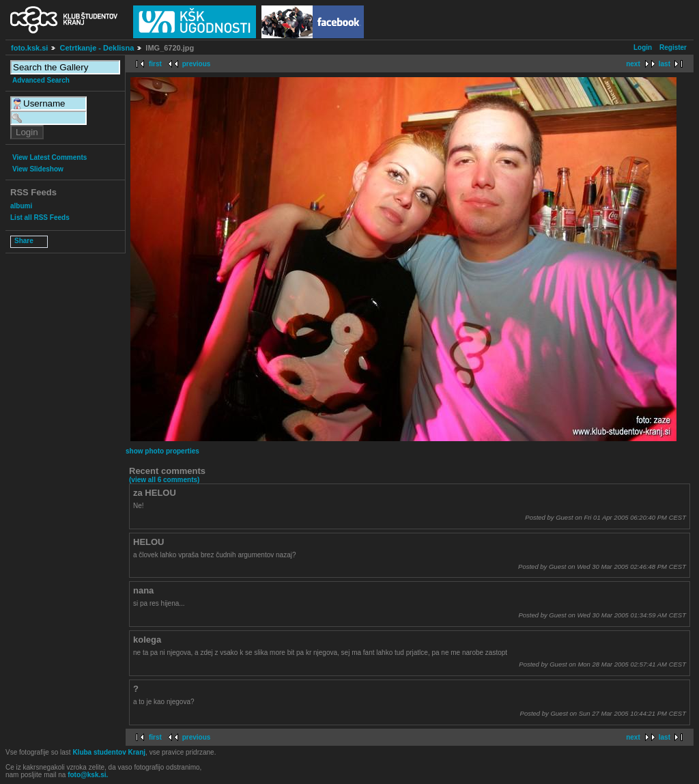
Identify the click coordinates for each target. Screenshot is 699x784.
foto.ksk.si (29, 48)
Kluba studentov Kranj (109, 752)
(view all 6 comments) (164, 480)
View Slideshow (38, 169)
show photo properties (162, 451)
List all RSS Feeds (40, 218)
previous (197, 64)
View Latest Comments (49, 157)
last (665, 64)
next (633, 64)
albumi (21, 206)
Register (673, 47)
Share (24, 241)
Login (643, 47)
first (155, 64)
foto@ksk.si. (88, 775)
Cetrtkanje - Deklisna (97, 48)
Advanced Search (41, 80)
